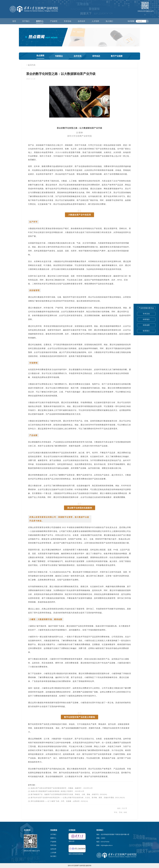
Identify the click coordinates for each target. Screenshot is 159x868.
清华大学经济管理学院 (76, 854)
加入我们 (53, 856)
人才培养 (53, 853)
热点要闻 (40, 56)
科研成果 (146, 325)
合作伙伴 (53, 849)
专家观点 (59, 56)
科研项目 (146, 319)
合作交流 (78, 56)
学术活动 (68, 21)
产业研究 (53, 842)
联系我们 (146, 331)
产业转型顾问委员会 (146, 308)
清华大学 (72, 841)
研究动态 (96, 56)
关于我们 (53, 834)
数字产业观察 (117, 56)
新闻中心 (53, 838)
